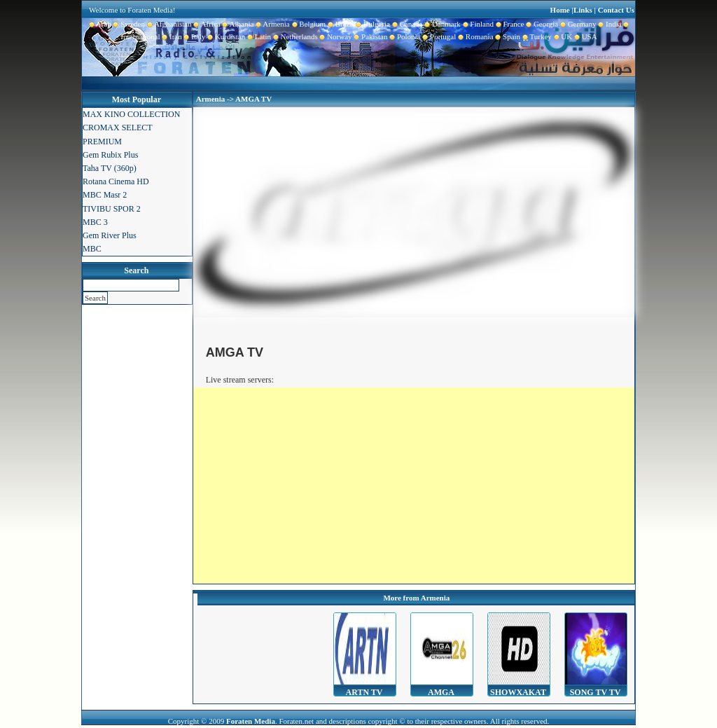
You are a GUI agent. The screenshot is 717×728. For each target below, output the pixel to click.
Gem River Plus (110, 235)
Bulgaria (372, 24)
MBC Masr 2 (105, 195)
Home (560, 10)
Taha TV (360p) (110, 168)
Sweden (128, 24)
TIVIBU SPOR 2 (112, 209)
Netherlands (294, 36)
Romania (474, 36)
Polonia (404, 36)
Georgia (541, 24)
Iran (171, 36)
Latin (258, 36)
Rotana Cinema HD (116, 181)
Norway (335, 36)
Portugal (439, 36)
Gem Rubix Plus (110, 155)
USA (585, 36)
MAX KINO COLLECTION (131, 114)
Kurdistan (225, 36)
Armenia (271, 24)
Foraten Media (251, 721)
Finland (477, 24)
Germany (577, 24)
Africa (206, 24)
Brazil (340, 24)
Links (583, 10)
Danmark (441, 24)
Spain (507, 36)
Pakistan (370, 36)
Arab (100, 24)
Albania (237, 24)
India (609, 24)
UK (562, 36)
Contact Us (616, 10)
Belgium (308, 24)
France (509, 24)
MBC (92, 249)
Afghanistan (168, 24)
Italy (194, 36)
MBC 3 (95, 222)
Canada (406, 24)
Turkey (536, 36)
